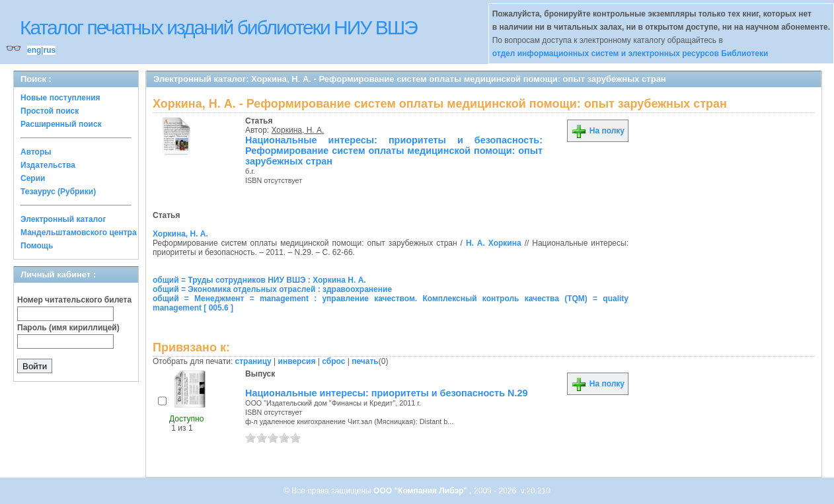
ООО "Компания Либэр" (421, 491)
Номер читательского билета (74, 300)
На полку (598, 131)
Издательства (48, 165)
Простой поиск (50, 111)
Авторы (36, 152)
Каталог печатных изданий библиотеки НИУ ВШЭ (218, 27)
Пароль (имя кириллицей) (68, 328)
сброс (333, 361)
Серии (33, 178)
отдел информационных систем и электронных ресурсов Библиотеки (630, 54)
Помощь (37, 246)
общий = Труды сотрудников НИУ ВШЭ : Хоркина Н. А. (259, 280)
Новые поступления (60, 98)
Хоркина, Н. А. (298, 130)
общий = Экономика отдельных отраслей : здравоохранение (272, 289)
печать (365, 361)
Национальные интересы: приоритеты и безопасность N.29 (386, 393)
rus (49, 50)
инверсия (297, 361)
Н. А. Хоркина (494, 243)
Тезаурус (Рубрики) (58, 192)
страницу (253, 361)
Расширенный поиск (61, 124)
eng (34, 50)
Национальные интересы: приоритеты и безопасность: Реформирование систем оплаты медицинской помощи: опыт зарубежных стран (394, 151)
